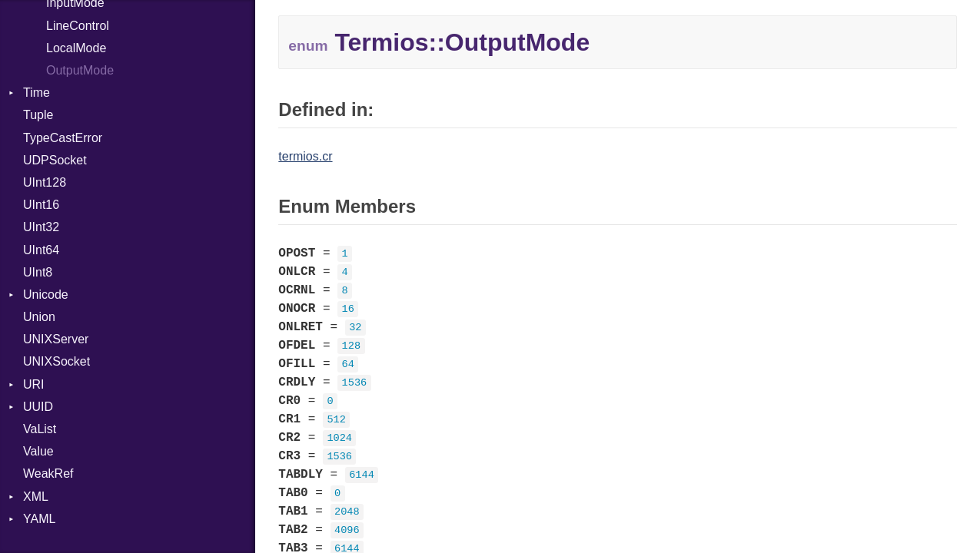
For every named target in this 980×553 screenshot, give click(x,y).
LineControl (78, 26)
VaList (40, 429)
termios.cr (305, 156)
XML (36, 497)
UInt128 (45, 182)
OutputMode (80, 70)
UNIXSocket (56, 361)
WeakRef (48, 474)
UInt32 (41, 227)
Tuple (38, 115)
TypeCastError (63, 138)
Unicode (46, 295)
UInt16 (41, 205)
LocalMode (76, 48)
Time (37, 93)
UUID (38, 407)
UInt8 (38, 272)
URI (34, 384)
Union (39, 317)
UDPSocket (55, 160)
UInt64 (41, 250)
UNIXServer (56, 339)
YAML (39, 519)
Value (38, 451)
